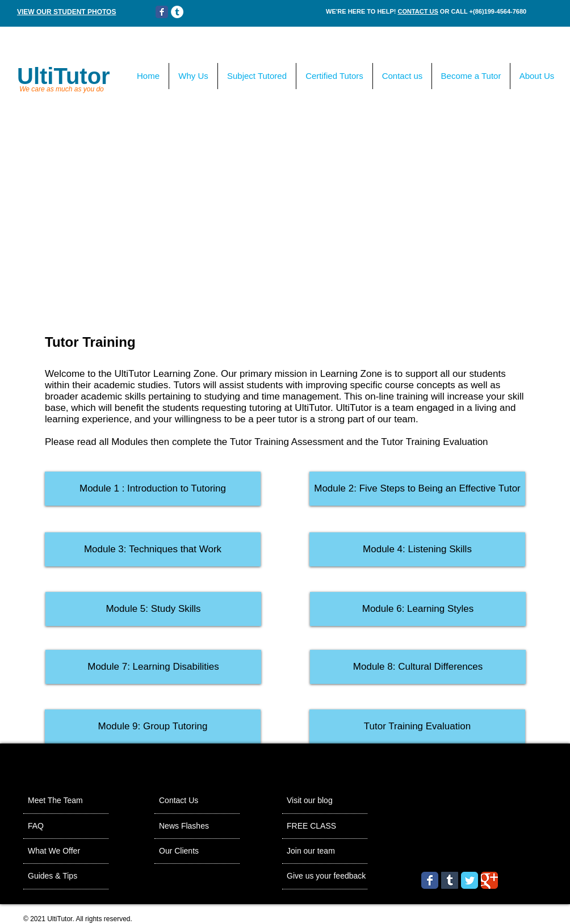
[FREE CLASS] (341, 826)
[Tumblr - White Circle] (177, 12)
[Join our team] (324, 851)
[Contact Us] (190, 801)
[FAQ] (60, 826)
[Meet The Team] (71, 801)
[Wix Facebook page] (162, 12)
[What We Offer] (69, 851)
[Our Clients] (190, 851)
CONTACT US (418, 11)
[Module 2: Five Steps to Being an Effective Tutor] (417, 489)
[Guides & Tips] (67, 876)
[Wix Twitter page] (470, 880)
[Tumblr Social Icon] (450, 880)
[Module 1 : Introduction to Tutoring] (153, 489)
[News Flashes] (198, 826)
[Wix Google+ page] (489, 880)
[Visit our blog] (322, 801)
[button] (153, 549)
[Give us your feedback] (348, 876)
